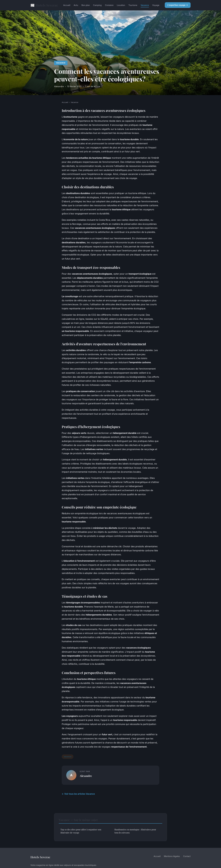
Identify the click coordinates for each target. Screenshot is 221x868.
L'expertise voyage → (178, 5)
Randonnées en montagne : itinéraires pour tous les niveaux (135, 831)
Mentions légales (172, 856)
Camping (97, 5)
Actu (76, 5)
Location (121, 5)
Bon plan (86, 5)
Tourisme (133, 5)
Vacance (145, 5)
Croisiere (109, 5)
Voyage (156, 5)
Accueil (67, 5)
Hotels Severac (44, 5)
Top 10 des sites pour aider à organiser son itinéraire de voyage (81, 831)
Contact (187, 856)
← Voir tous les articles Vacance (78, 794)
